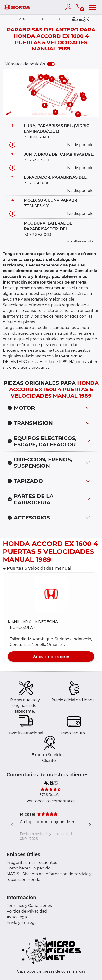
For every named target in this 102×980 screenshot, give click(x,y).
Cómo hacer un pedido (29, 868)
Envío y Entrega (22, 923)
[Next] (59, 19)
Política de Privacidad (27, 911)
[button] (51, 594)
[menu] (93, 7)
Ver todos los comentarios (51, 801)
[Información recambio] (12, 144)
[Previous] (44, 19)
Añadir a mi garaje (51, 656)
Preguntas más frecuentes (32, 862)
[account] (69, 7)
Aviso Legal (17, 917)
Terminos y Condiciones (29, 906)
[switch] (51, 64)
